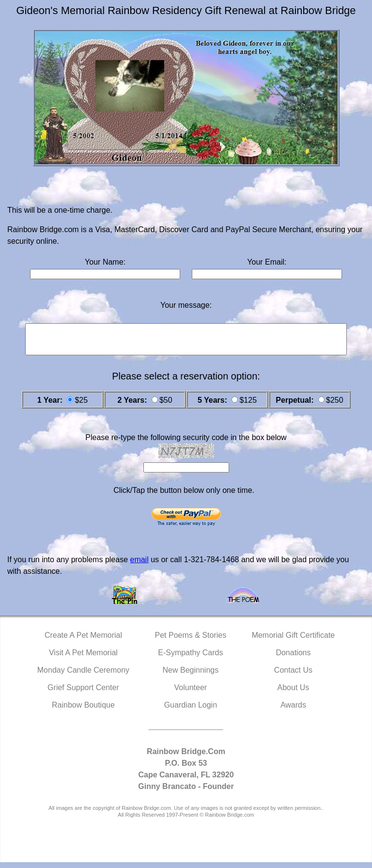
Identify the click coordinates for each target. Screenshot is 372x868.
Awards (293, 711)
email (139, 565)
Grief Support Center (83, 693)
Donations (293, 658)
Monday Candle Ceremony (83, 676)
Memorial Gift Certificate (294, 641)
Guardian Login (191, 711)
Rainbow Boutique (83, 711)
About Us (294, 693)
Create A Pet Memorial (83, 641)
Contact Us (293, 676)
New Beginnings (191, 676)
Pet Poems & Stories (191, 641)
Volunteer (191, 693)
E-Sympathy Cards (190, 658)
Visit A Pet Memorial (83, 658)
